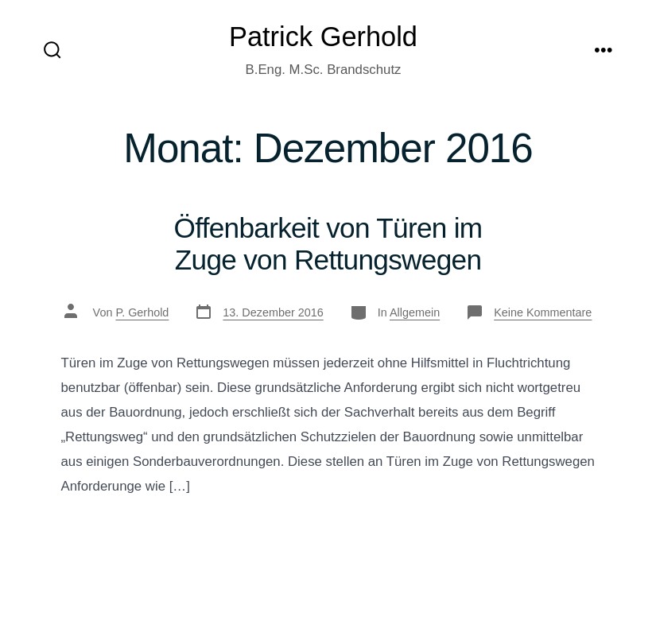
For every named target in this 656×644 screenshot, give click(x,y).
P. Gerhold (142, 312)
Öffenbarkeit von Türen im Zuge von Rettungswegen (328, 244)
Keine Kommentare (543, 312)
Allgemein (415, 312)
